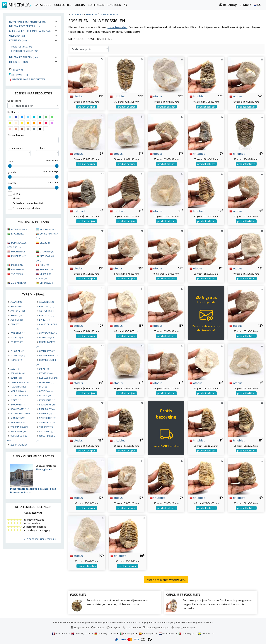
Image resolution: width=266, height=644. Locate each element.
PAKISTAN (18, 269)
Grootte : (13, 183)
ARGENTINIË (48, 229)
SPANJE (45, 243)
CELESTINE (18, 333)
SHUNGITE (18, 418)
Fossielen (18, 40)
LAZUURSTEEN (19, 382)
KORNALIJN (18, 373)
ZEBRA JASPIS (19, 445)
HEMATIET (17, 360)
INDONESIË (18, 252)
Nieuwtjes (16, 70)
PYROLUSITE (47, 400)
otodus (76, 96)
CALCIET (17, 324)
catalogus (77, 14)
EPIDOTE (17, 342)
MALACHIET (18, 387)
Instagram (114, 627)
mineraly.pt (187, 633)
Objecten (17, 36)
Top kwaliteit (19, 75)
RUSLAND (47, 269)
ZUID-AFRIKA (19, 283)
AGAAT (16, 302)
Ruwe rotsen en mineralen (28, 22)
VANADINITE (18, 431)
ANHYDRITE (47, 311)
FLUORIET (17, 351)
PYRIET (16, 400)
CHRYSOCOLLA (48, 333)
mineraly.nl (167, 633)
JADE (15, 369)
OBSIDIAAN (46, 391)
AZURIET (17, 320)
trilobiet (117, 96)
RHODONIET (18, 405)
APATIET (16, 315)
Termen (57, 622)
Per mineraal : (15, 148)
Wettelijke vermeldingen (76, 622)
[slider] (10, 166)
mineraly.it (127, 633)
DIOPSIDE (17, 337)
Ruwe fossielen (21, 47)
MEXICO (17, 265)
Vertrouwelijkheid (100, 622)
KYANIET (16, 378)
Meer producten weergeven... (166, 580)
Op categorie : (15, 101)
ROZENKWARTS (20, 413)
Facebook (98, 627)
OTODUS (45, 395)
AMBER (16, 306)
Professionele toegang (163, 622)
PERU (44, 265)
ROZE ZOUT (47, 409)
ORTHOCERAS (19, 395)
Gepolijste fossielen (24, 51)
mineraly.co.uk (81, 633)
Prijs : (11, 161)
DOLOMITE (46, 337)
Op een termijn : (16, 135)
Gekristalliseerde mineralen (30, 31)
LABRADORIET (48, 378)
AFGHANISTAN (20, 229)
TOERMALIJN (19, 427)
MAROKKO (19, 256)
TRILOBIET (46, 427)
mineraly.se (206, 633)
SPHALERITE (47, 422)
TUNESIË (17, 274)
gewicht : (13, 172)
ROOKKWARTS (20, 409)
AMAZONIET (47, 302)
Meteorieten (19, 62)
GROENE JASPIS (49, 355)
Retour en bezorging (138, 622)
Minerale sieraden (23, 57)
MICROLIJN (18, 391)
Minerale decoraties (25, 26)
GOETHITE (18, 355)
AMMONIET (18, 311)
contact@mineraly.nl (158, 627)
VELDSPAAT (46, 431)
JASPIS (45, 369)
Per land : (41, 148)
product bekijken (87, 107)
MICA (43, 387)
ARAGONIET (47, 315)
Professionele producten (27, 79)
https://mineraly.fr (185, 627)
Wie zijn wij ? (118, 622)
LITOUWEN (47, 252)
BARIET (45, 320)
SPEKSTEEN (18, 422)
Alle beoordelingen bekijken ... (41, 539)
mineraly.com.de (105, 633)
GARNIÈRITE (47, 351)
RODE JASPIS (47, 405)
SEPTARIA (46, 413)
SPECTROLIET (48, 418)
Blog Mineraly (80, 627)
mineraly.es (147, 633)
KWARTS (46, 373)
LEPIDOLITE (47, 382)
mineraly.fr (60, 633)
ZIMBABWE (47, 283)
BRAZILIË (18, 234)
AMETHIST (47, 306)
